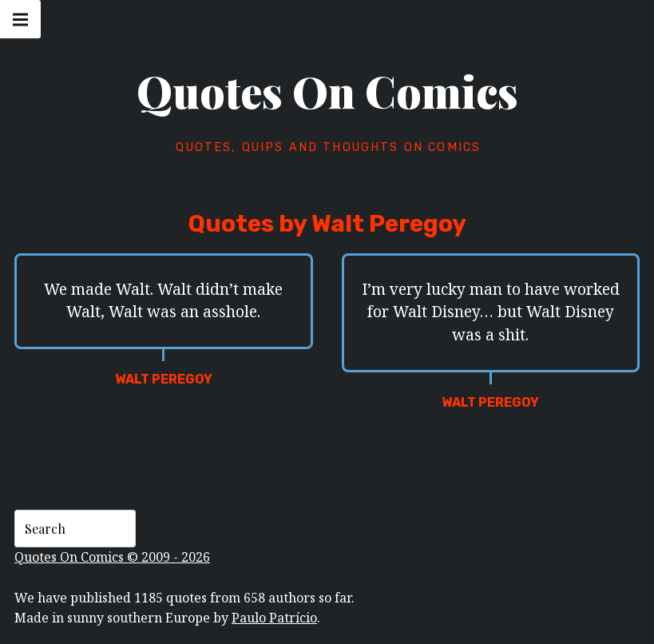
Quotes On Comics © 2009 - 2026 (112, 557)
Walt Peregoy (164, 379)
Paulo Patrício (274, 618)
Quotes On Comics (327, 91)
